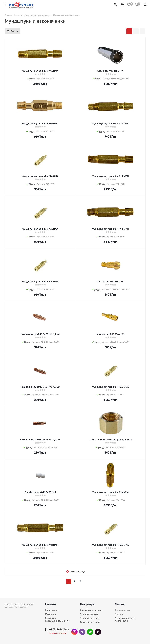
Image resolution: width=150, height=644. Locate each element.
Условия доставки (90, 618)
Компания (51, 604)
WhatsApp (90, 632)
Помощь (120, 604)
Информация (87, 604)
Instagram (74, 632)
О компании (52, 610)
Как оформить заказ (91, 610)
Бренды (119, 614)
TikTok (98, 632)
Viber (82, 632)
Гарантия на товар (90, 622)
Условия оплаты (89, 614)
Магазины (51, 614)
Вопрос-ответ (123, 610)
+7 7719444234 (58, 629)
